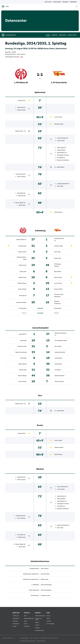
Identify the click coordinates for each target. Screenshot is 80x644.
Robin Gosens (58, 212)
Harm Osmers (21, 54)
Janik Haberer (61, 153)
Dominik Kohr (22, 100)
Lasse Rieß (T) (23, 334)
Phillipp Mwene (22, 283)
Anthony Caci (22, 196)
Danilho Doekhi (59, 124)
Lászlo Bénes (61, 148)
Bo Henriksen (23, 308)
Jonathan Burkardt (21, 302)
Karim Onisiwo (21, 177)
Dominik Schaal (45, 574)
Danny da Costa (22, 346)
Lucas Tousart (58, 117)
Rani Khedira (58, 272)
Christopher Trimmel (63, 155)
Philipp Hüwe (45, 579)
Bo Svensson (58, 308)
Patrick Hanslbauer (46, 590)
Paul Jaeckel (58, 346)
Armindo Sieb (20, 174)
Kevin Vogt (60, 186)
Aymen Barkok (22, 364)
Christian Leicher (46, 595)
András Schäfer (61, 150)
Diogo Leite (57, 258)
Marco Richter (23, 381)
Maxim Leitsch (22, 110)
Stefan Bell (21, 108)
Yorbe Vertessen (62, 138)
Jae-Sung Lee (23, 296)
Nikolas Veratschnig (21, 352)
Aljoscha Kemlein (59, 376)
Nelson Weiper (19, 203)
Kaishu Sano (22, 205)
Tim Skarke (60, 158)
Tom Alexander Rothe (61, 341)
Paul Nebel (20, 193)
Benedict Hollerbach (63, 160)
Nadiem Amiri (19, 131)
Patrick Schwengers (46, 585)
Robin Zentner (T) (21, 240)
